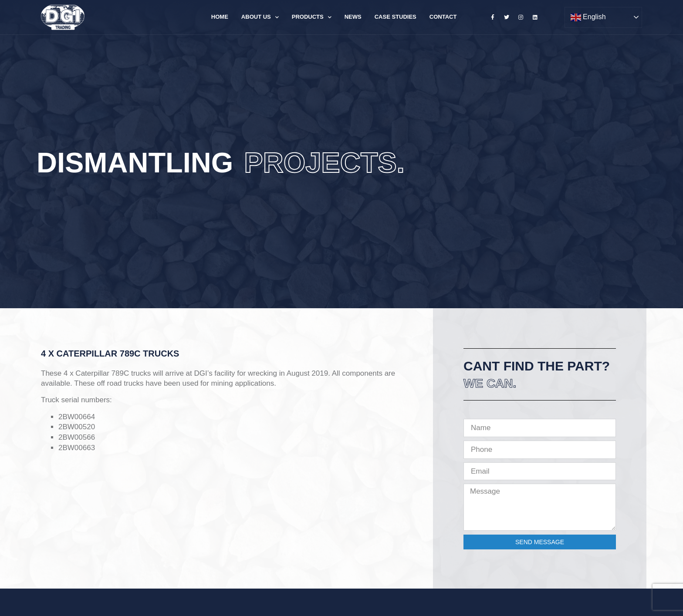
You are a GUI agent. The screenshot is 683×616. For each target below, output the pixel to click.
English (588, 17)
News (353, 17)
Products (312, 17)
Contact (443, 17)
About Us (260, 17)
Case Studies (396, 17)
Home (220, 17)
